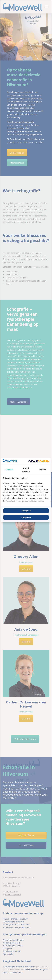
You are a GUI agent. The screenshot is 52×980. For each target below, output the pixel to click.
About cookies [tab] (26, 470)
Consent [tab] (9, 470)
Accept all (26, 511)
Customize (26, 517)
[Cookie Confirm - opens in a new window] (39, 461)
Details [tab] (43, 470)
